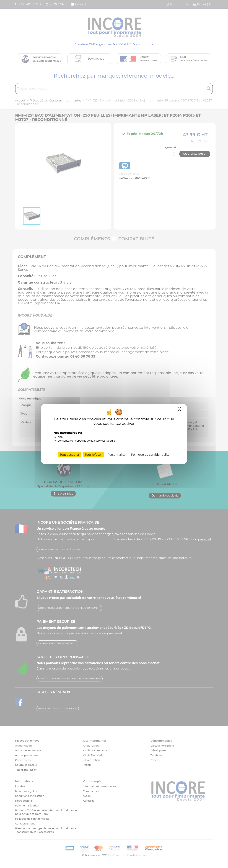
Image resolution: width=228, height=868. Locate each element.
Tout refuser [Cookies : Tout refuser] (93, 455)
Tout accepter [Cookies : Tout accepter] (69, 455)
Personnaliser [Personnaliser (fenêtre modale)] (117, 455)
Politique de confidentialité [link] (150, 455)
